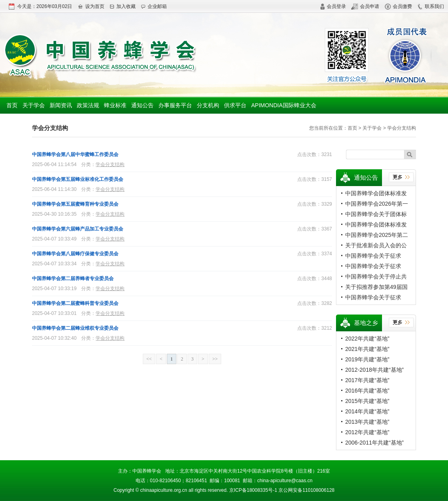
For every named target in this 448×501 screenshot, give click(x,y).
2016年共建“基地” (367, 391)
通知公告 (142, 105)
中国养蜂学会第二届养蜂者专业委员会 (73, 279)
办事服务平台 (175, 105)
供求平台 (235, 105)
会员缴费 (398, 6)
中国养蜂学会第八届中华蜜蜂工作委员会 (75, 154)
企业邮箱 (154, 6)
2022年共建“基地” (367, 339)
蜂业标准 (115, 105)
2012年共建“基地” (367, 432)
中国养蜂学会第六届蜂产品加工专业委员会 (78, 229)
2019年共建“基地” (367, 359)
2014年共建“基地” (367, 411)
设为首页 (91, 6)
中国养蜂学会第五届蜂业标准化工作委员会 (78, 179)
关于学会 (34, 105)
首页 (12, 105)
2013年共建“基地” (367, 422)
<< (149, 359)
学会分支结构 (110, 164)
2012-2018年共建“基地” (374, 370)
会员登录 (333, 6)
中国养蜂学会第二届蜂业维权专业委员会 (75, 328)
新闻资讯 (61, 105)
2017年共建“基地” (367, 380)
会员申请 (365, 6)
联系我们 (431, 6)
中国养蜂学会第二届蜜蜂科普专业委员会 (75, 303)
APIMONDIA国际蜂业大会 (284, 105)
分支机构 (208, 105)
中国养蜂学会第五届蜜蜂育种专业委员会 (75, 204)
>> (215, 359)
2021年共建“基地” (367, 349)
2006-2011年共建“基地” (374, 443)
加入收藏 (123, 6)
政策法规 (88, 105)
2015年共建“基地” (367, 401)
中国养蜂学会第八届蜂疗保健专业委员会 (75, 254)
